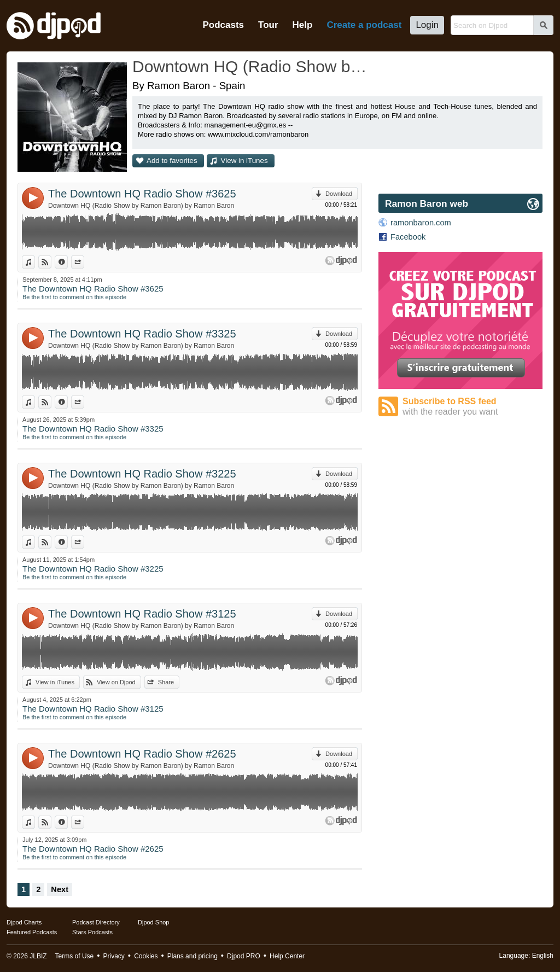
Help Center (287, 956)
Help (303, 25)
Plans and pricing (192, 956)
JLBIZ (38, 956)
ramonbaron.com (421, 223)
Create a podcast (364, 25)
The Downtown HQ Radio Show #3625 (142, 194)
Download (339, 194)
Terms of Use (75, 956)
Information (68, 262)
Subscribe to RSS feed (472, 407)
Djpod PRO (244, 956)
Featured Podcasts (32, 932)
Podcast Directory (96, 922)
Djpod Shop (154, 922)
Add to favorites (172, 161)
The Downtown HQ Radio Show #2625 (142, 754)
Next (60, 889)
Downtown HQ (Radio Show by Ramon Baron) (250, 66)
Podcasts (223, 25)
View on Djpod (51, 262)
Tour (268, 25)
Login (427, 25)
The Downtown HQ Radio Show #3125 (142, 614)
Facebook (408, 237)
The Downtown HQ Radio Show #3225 (142, 474)
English (543, 956)
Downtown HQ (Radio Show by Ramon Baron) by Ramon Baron (141, 206)
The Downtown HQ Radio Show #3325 (142, 334)
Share (84, 262)
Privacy (114, 956)
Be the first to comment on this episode (74, 297)
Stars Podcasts (92, 932)
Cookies (146, 956)
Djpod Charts (24, 922)
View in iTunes (244, 161)
